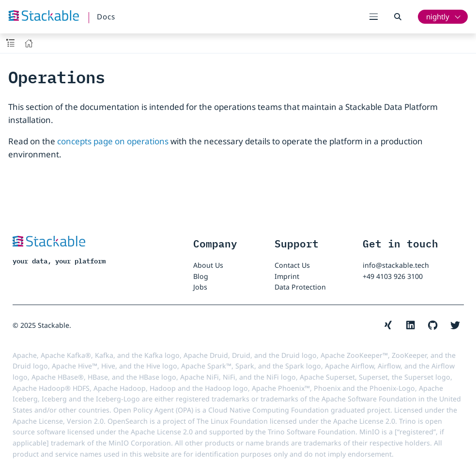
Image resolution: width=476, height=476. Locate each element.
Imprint (287, 276)
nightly (438, 16)
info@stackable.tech (396, 265)
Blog (201, 276)
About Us (208, 265)
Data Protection (300, 287)
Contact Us (292, 265)
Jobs (200, 287)
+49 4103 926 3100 (393, 276)
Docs (106, 16)
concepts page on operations (113, 141)
